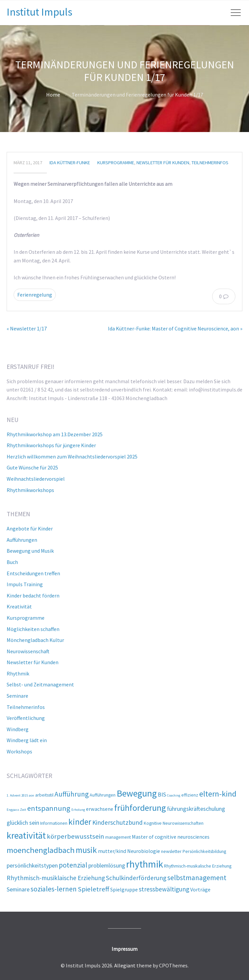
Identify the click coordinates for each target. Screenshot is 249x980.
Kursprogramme (116, 163)
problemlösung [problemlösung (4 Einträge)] (107, 865)
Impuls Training (25, 584)
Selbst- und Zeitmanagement (40, 684)
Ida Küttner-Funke (70, 163)
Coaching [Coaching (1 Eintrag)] (174, 795)
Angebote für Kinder (30, 528)
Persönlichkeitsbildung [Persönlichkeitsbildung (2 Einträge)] (204, 851)
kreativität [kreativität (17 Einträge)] (26, 836)
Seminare (17, 696)
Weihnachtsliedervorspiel (36, 479)
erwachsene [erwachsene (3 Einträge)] (100, 809)
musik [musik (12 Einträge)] (86, 850)
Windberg (18, 729)
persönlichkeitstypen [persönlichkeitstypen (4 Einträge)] (32, 865)
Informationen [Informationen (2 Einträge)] (54, 823)
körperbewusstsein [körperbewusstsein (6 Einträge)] (76, 836)
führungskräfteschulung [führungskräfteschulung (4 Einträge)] (196, 809)
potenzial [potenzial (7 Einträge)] (73, 865)
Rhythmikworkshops (30, 490)
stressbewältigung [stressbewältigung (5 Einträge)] (164, 889)
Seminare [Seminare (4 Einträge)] (18, 889)
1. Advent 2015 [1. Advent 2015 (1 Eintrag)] (17, 795)
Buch (12, 562)
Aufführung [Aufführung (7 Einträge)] (72, 794)
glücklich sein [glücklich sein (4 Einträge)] (23, 823)
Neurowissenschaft (28, 651)
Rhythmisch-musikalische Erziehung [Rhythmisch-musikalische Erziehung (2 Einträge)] (198, 866)
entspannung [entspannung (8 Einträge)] (49, 808)
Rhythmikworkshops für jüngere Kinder (51, 445)
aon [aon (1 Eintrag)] (32, 795)
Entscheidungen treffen (33, 573)
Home (53, 95)
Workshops (19, 751)
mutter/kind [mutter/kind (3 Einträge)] (112, 851)
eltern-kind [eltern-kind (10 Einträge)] (218, 794)
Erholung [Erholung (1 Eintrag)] (78, 810)
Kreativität (19, 606)
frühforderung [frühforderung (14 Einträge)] (140, 808)
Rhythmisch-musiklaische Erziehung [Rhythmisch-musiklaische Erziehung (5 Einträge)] (56, 878)
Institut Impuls (40, 12)
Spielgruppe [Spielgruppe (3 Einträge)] (124, 889)
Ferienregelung (35, 295)
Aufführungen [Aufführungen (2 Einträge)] (103, 795)
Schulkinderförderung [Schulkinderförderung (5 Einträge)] (136, 878)
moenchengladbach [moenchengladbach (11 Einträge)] (41, 850)
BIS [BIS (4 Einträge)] (162, 794)
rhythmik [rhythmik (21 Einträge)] (145, 864)
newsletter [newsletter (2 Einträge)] (171, 851)
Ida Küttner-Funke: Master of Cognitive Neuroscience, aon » (175, 328)
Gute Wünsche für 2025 (32, 467)
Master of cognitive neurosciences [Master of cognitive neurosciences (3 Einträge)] (171, 837)
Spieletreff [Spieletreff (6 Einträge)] (93, 889)
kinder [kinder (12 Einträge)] (80, 822)
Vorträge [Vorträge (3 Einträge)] (200, 889)
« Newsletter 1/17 (27, 328)
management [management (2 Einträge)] (118, 837)
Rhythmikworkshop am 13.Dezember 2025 (55, 434)
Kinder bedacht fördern (33, 595)
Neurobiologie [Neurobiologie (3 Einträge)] (144, 851)
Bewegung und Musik (30, 551)
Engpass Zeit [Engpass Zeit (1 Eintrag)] (16, 810)
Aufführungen (22, 540)
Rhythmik (18, 673)
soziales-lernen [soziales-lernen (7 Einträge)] (54, 889)
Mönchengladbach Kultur (35, 640)
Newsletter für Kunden (163, 163)
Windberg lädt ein (27, 740)
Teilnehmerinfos (210, 163)
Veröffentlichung (26, 718)
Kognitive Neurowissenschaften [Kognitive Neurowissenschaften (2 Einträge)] (174, 823)
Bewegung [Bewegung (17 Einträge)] (137, 793)
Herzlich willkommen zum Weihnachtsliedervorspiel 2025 (72, 456)
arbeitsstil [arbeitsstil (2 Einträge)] (44, 795)
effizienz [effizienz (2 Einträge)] (190, 795)
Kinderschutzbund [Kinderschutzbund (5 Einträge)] (118, 822)
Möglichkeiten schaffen (33, 629)
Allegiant (125, 965)
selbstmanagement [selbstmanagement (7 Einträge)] (197, 878)
